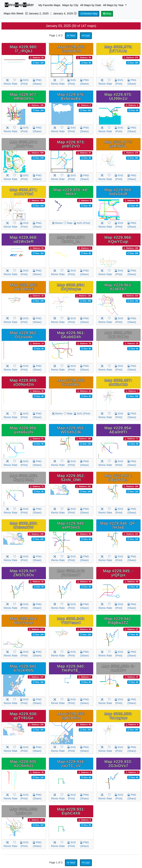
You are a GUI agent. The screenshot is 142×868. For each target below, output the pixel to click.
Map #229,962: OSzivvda (24, 335)
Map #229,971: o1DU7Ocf (24, 192)
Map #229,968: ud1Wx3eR (24, 239)
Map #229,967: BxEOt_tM (71, 239)
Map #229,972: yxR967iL (118, 144)
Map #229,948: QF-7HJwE (118, 525)
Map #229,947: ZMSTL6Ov (24, 573)
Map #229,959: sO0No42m (24, 382)
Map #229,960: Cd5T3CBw (118, 335)
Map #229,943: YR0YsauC (71, 621)
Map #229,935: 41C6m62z (24, 764)
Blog (107, 14)
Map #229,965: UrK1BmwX (24, 287)
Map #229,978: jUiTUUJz (118, 49)
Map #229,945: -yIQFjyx (118, 573)
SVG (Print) (24, 82)
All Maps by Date (91, 5)
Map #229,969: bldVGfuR (118, 192)
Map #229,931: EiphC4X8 (71, 811)
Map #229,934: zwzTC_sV (71, 764)
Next (71, 36)
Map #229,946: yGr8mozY (71, 573)
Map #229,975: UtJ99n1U (118, 96)
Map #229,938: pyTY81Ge (24, 716)
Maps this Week (13, 13)
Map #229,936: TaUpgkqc (118, 716)
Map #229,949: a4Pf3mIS (71, 525)
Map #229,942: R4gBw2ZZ (118, 621)
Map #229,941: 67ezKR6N (24, 668)
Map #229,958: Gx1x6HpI (71, 382)
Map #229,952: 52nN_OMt (71, 478)
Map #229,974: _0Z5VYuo (24, 144)
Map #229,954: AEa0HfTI (118, 430)
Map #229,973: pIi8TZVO (71, 144)
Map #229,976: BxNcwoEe (71, 96)
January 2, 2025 (37, 13)
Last (86, 36)
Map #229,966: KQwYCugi (118, 239)
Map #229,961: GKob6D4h (71, 335)
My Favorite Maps (49, 5)
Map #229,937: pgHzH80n (71, 716)
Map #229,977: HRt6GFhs (24, 96)
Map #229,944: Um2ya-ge (24, 621)
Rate (15, 82)
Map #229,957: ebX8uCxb (118, 382)
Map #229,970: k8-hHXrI (71, 192)
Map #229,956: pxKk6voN (24, 430)
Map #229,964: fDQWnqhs (71, 287)
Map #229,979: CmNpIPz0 (71, 49)
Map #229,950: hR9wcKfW (24, 525)
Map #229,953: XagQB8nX (24, 478)
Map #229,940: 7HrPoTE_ (71, 668)
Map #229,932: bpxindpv (24, 811)
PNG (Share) (37, 82)
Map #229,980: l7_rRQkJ (24, 49)
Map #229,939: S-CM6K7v (118, 668)
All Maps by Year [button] (114, 5)
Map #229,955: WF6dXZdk (71, 430)
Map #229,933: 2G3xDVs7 (118, 764)
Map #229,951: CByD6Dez (118, 478)
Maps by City (70, 5)
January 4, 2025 (65, 13)
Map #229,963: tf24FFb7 (118, 287)
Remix (7, 82)
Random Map (89, 14)
